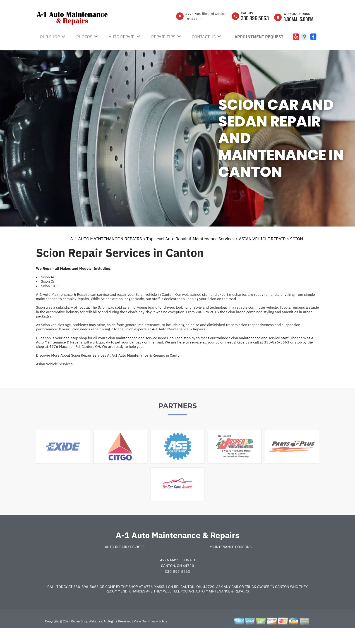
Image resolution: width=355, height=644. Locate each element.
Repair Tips (163, 37)
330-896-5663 (255, 18)
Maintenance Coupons (230, 562)
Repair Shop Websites (86, 636)
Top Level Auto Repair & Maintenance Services (190, 239)
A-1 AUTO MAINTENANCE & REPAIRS (106, 239)
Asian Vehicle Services (54, 364)
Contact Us (204, 37)
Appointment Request (259, 37)
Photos (84, 37)
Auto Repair (122, 37)
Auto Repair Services (125, 562)
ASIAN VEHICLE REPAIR (262, 239)
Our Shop (50, 37)
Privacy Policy (157, 636)
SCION (296, 239)
